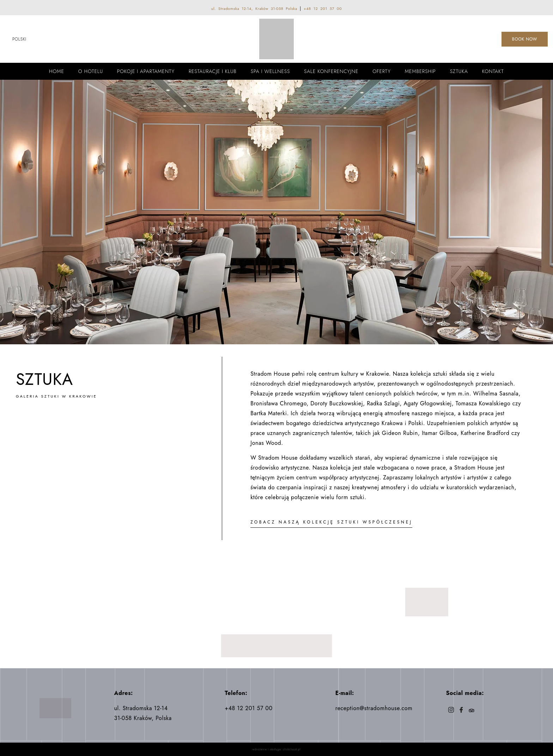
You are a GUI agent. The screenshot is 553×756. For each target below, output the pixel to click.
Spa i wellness (270, 71)
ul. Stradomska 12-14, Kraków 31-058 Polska (254, 8)
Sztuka (459, 71)
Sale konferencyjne (331, 71)
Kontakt (493, 71)
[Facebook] (461, 710)
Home (57, 71)
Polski (19, 39)
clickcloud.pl (292, 749)
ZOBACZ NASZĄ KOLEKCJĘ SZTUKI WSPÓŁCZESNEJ (331, 522)
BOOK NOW (525, 39)
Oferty (382, 71)
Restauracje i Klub (213, 71)
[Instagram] (451, 710)
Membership (420, 71)
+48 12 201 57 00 (323, 8)
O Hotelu (91, 71)
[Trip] (471, 710)
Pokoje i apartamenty (146, 71)
